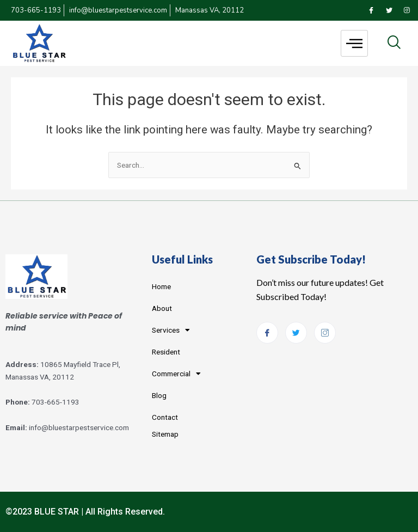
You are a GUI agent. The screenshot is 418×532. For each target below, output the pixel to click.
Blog (159, 395)
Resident (166, 352)
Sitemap (165, 434)
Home (161, 286)
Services (171, 331)
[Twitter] (389, 10)
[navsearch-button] (394, 43)
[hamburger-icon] (354, 43)
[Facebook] (371, 10)
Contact (165, 417)
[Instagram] (407, 10)
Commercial (176, 374)
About (162, 308)
